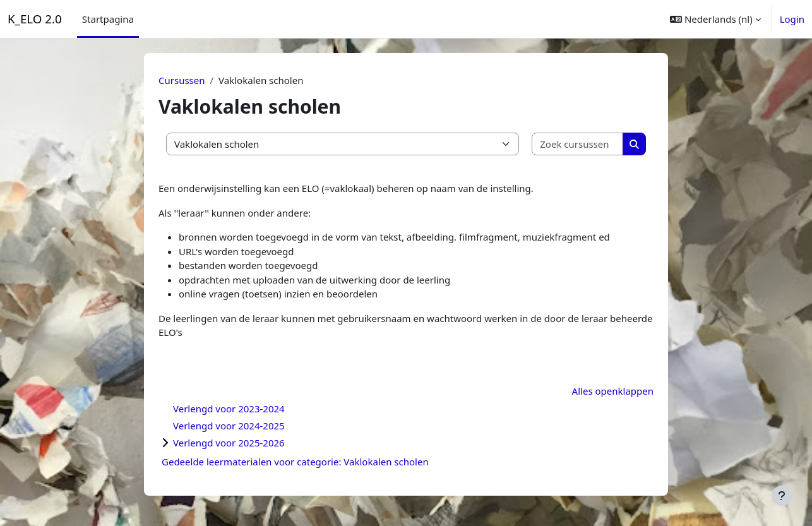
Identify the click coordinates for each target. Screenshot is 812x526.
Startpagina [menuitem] (108, 19)
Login (792, 19)
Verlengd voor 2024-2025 (229, 426)
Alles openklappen (613, 391)
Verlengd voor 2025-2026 (229, 443)
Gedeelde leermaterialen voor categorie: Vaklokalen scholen (295, 462)
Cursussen (182, 80)
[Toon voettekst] (782, 496)
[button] (715, 19)
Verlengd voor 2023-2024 (229, 409)
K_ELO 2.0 (35, 19)
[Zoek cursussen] (578, 144)
